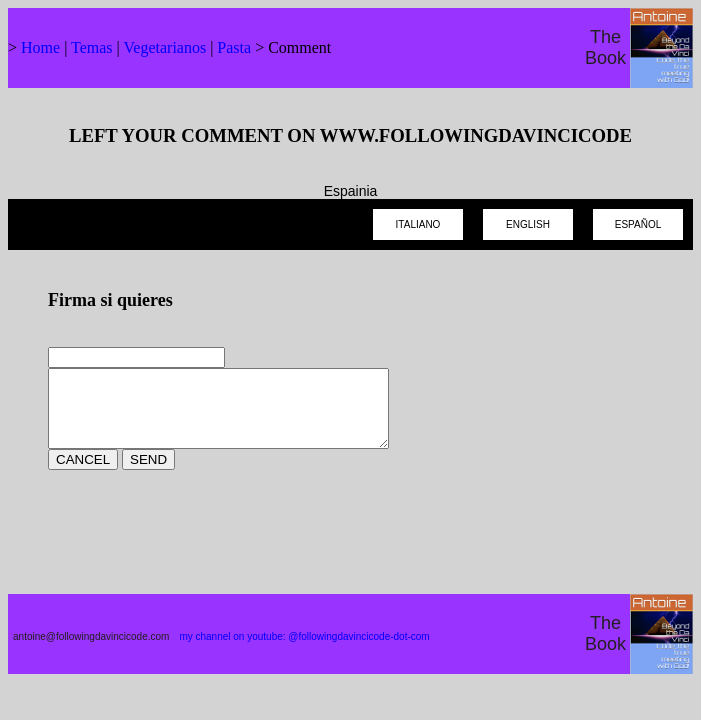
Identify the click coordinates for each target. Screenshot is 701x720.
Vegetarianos (165, 47)
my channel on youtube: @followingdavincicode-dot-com (304, 651)
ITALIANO (418, 224)
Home (40, 47)
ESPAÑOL (638, 224)
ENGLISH (528, 224)
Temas (92, 47)
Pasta (234, 47)
